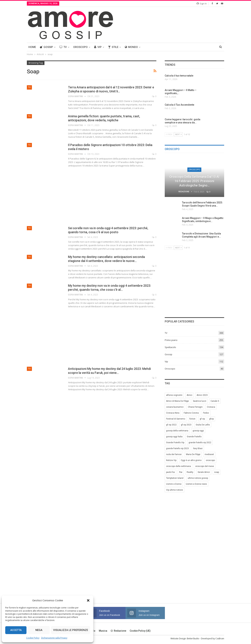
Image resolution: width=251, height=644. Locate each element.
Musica (103, 631)
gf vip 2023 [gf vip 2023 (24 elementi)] (186, 425)
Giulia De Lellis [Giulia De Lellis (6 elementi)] (203, 425)
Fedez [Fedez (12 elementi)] (206, 413)
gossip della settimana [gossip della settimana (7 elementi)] (177, 431)
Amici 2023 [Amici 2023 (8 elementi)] (202, 395)
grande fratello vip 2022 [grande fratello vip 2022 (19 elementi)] (200, 443)
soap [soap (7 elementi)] (217, 472)
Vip (98, 47)
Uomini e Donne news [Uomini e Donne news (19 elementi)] (196, 484)
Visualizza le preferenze (71, 630)
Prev (169, 134)
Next (178, 134)
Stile (113, 47)
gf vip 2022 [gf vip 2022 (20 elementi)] (171, 425)
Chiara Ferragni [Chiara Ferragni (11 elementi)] (195, 407)
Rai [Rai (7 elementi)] (181, 472)
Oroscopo (80, 47)
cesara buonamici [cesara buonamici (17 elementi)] (175, 407)
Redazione (118, 631)
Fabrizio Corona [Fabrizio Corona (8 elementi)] (191, 413)
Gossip (46, 47)
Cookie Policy (33, 638)
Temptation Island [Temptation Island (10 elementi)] (175, 478)
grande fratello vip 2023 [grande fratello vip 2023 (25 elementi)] (177, 448)
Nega (39, 630)
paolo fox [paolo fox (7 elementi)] (170, 472)
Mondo (131, 47)
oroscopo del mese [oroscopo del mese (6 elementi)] (205, 466)
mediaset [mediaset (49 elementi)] (209, 454)
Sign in (202, 3)
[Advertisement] (92, 196)
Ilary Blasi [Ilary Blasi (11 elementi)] (198, 448)
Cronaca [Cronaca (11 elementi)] (211, 407)
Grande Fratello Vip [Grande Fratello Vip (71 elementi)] (175, 443)
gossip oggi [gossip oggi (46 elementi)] (198, 431)
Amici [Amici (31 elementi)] (189, 395)
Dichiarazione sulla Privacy (54, 638)
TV (63, 47)
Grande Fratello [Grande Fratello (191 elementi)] (194, 437)
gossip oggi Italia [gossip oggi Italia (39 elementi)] (174, 437)
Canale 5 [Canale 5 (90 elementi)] (215, 401)
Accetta (16, 630)
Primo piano (171, 340)
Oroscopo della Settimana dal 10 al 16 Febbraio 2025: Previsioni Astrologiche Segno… (194, 181)
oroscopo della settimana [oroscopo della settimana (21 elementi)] (178, 466)
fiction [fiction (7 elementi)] (192, 419)
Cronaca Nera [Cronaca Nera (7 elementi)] (173, 413)
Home (32, 47)
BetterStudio (193, 639)
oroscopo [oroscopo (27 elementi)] (210, 460)
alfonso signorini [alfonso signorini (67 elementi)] (174, 395)
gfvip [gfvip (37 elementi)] (211, 419)
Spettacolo (170, 347)
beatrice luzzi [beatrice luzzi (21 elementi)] (200, 401)
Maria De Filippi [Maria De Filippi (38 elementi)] (193, 454)
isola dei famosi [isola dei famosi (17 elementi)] (174, 454)
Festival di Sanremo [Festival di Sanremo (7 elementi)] (176, 419)
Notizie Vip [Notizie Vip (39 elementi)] (171, 460)
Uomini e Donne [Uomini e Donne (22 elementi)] (174, 484)
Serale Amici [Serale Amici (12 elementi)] (204, 472)
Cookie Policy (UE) (140, 631)
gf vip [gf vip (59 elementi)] (202, 419)
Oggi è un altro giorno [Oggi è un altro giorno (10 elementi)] (191, 460)
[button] (88, 600)
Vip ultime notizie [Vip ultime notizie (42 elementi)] (174, 490)
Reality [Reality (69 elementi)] (190, 472)
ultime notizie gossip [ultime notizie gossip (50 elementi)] (198, 478)
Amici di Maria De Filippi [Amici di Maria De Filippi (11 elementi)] (177, 401)
